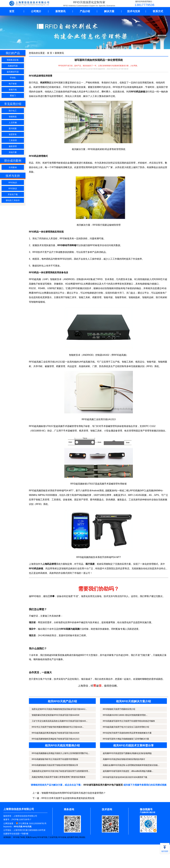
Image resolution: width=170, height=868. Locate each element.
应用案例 (13, 167)
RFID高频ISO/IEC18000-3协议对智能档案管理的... (125, 715)
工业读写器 (53, 837)
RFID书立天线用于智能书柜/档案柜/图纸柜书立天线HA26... (58, 727)
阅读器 (82, 837)
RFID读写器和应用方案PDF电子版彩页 (103, 785)
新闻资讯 (60, 11)
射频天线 (13, 90)
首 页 (50, 53)
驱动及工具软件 (13, 200)
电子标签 (13, 84)
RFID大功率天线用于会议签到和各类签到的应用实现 (68, 798)
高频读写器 (13, 66)
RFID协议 (13, 188)
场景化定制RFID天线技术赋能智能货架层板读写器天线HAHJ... (59, 709)
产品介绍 (85, 11)
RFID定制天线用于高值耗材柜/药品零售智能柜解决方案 (127, 733)
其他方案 (13, 152)
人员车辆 (13, 123)
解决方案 (109, 11)
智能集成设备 (13, 60)
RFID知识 (13, 183)
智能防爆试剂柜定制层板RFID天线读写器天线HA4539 (55, 715)
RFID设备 (62, 837)
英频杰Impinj (31, 837)
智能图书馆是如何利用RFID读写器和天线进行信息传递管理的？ (74, 793)
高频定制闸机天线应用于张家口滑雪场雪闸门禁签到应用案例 (59, 777)
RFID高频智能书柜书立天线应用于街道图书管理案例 (55, 759)
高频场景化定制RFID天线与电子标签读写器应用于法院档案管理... (61, 771)
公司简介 (36, 11)
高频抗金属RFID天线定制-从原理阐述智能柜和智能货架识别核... (131, 765)
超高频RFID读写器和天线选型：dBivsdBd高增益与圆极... (128, 771)
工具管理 (13, 140)
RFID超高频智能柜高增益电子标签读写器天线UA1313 (55, 739)
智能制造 (13, 117)
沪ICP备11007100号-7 (21, 819)
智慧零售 (13, 134)
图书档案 (13, 128)
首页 (12, 11)
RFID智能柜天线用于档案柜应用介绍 (119, 709)
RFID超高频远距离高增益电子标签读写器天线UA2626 (55, 733)
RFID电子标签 (19, 837)
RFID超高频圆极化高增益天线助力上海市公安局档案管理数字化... (61, 753)
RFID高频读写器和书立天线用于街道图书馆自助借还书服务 (129, 721)
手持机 (13, 78)
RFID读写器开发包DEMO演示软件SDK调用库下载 (125, 777)
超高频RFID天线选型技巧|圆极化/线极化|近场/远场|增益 (127, 753)
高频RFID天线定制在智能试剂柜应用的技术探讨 (124, 759)
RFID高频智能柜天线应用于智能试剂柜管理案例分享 (55, 765)
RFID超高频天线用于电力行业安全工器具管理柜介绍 (126, 727)
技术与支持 (134, 11)
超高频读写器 (13, 72)
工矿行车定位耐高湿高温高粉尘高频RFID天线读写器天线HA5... (60, 721)
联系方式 (158, 11)
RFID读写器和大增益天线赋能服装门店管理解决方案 (126, 739)
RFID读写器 (42, 837)
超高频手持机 (73, 837)
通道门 (13, 96)
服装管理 (13, 146)
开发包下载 (13, 194)
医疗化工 (13, 111)
